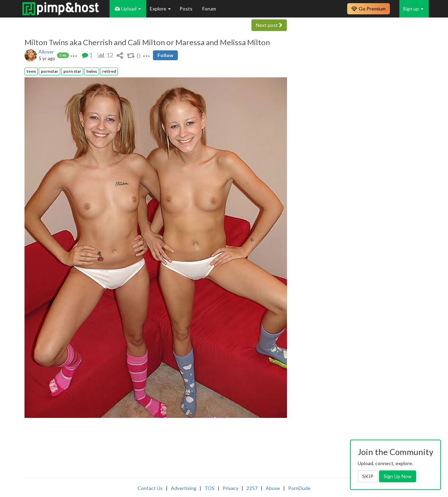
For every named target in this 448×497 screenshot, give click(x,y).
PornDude (299, 488)
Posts (187, 9)
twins (92, 71)
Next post (269, 25)
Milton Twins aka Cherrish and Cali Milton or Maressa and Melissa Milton (147, 42)
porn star (72, 71)
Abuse (273, 488)
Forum (209, 9)
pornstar (50, 71)
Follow (165, 55)
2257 (252, 488)
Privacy (230, 488)
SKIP (368, 476)
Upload (128, 9)
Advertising (184, 488)
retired (109, 71)
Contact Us (150, 488)
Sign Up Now (398, 476)
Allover (46, 52)
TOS (209, 488)
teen (31, 71)
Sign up (413, 9)
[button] (74, 55)
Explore (160, 9)
